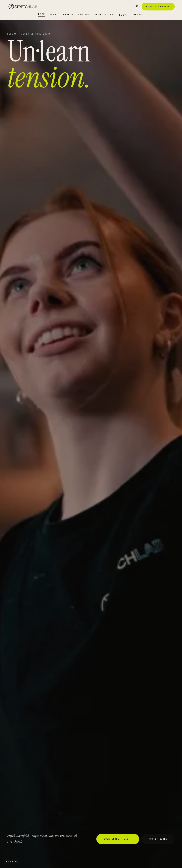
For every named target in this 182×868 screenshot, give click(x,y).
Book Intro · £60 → (118, 839)
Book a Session (158, 6)
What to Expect (61, 14)
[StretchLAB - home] (23, 7)
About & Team (105, 14)
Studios (84, 14)
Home (42, 14)
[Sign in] (137, 7)
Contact (138, 14)
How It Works (158, 839)
